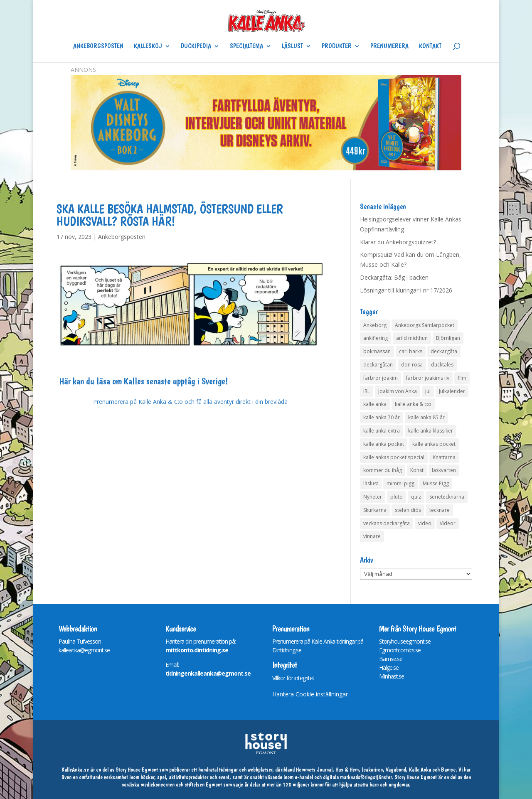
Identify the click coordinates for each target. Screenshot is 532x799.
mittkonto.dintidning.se (197, 650)
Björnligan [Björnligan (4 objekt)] (448, 338)
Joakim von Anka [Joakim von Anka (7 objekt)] (398, 391)
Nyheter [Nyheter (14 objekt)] (373, 497)
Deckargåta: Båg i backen (394, 277)
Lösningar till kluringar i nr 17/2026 (406, 290)
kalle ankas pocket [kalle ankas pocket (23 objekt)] (434, 444)
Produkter (337, 47)
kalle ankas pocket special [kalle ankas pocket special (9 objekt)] (394, 457)
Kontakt (430, 47)
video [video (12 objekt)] (425, 523)
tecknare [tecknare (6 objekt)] (440, 510)
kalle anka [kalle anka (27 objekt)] (375, 404)
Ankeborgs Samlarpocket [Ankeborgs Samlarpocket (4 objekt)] (425, 325)
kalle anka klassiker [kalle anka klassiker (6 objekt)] (431, 431)
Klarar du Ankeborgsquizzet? (398, 242)
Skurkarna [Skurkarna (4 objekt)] (375, 510)
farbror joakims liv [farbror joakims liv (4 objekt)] (428, 378)
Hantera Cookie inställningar (310, 694)
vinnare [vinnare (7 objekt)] (372, 536)
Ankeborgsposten (98, 47)
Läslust (292, 47)
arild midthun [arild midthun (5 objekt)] (412, 338)
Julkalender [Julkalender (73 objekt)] (452, 391)
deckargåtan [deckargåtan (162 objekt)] (378, 365)
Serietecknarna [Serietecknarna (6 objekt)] (447, 497)
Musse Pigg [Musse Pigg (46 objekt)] (436, 483)
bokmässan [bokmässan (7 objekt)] (377, 351)
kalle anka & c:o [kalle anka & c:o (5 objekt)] (413, 404)
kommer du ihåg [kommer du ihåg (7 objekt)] (383, 470)
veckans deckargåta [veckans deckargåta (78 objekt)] (387, 523)
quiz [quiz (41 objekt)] (416, 497)
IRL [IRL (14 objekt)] (367, 391)
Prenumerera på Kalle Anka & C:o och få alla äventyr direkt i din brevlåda (190, 402)
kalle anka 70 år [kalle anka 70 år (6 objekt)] (382, 417)
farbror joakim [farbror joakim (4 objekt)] (381, 378)
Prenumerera (389, 47)
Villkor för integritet (293, 678)
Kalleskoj (148, 47)
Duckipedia (196, 47)
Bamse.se (391, 659)
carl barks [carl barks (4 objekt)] (411, 351)
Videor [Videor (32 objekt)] (448, 523)
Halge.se (389, 667)
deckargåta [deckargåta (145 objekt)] (444, 351)
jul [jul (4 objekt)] (428, 391)
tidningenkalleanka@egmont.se (208, 673)
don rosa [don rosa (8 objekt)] (412, 365)
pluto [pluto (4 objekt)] (397, 497)
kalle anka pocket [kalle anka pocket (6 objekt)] (384, 444)
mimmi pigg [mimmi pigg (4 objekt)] (400, 483)
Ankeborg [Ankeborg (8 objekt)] (375, 325)
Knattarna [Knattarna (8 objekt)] (444, 457)
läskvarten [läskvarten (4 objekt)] (444, 470)
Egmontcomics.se (400, 650)
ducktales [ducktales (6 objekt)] (442, 365)
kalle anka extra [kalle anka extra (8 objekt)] (382, 431)
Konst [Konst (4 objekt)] (417, 470)
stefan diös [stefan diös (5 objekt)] (408, 510)
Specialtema (246, 47)
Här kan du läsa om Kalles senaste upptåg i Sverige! (143, 381)
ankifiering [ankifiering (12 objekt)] (376, 338)
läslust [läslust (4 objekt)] (371, 483)
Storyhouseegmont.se (405, 641)
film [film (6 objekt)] (462, 378)
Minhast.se (392, 676)
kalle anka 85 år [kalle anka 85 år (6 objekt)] (426, 417)
